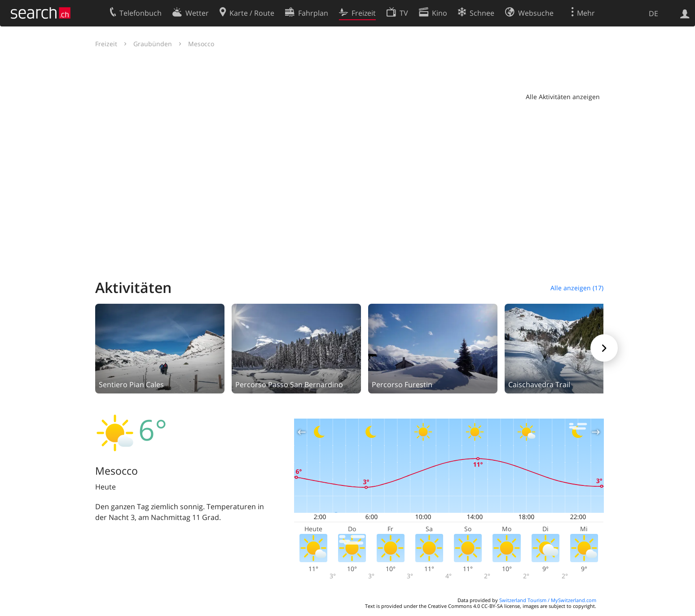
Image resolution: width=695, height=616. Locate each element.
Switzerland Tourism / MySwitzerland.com (548, 600)
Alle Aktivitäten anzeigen (563, 97)
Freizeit (106, 44)
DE (653, 13)
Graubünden (153, 44)
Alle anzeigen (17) (577, 288)
